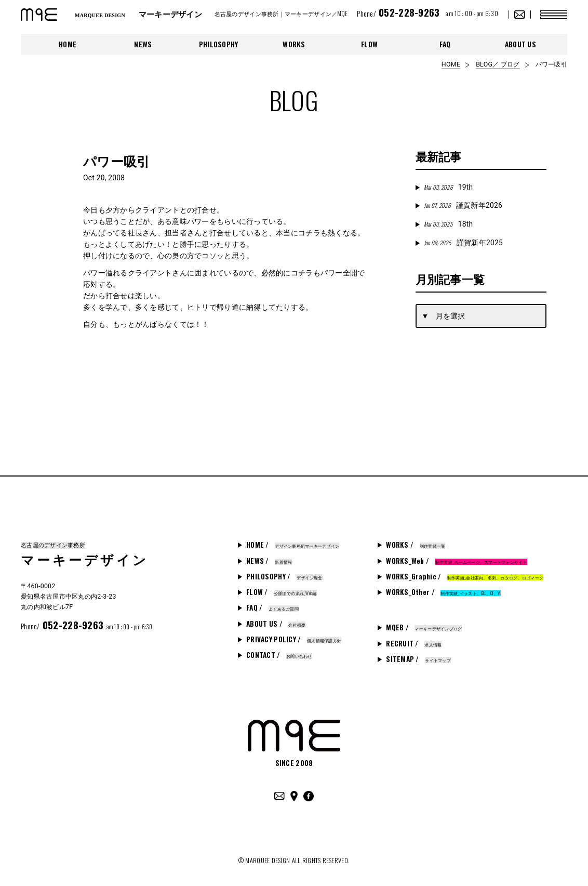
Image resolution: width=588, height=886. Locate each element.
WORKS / (416, 545)
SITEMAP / (418, 659)
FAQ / (272, 607)
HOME (68, 44)
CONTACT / (279, 655)
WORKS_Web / (457, 561)
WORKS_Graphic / (465, 576)
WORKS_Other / (443, 592)
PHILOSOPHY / (284, 576)
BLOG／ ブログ (498, 64)
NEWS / (269, 561)
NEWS (143, 44)
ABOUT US (520, 44)
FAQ (445, 44)
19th (449, 187)
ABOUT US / (276, 624)
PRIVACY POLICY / (294, 639)
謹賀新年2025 (463, 243)
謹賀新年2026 (463, 205)
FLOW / (282, 592)
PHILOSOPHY (219, 44)
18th (449, 224)
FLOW (369, 44)
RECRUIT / (414, 643)
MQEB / (424, 627)
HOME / (293, 545)
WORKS (294, 44)
